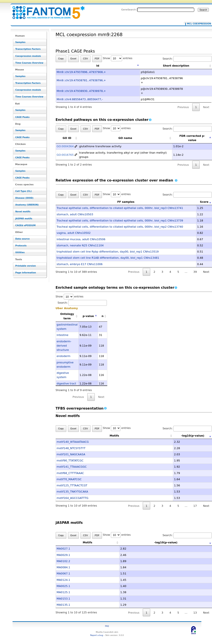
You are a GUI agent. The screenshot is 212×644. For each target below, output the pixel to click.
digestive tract (66, 383)
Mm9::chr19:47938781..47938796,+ (81, 80)
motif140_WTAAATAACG (73, 442)
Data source (23, 239)
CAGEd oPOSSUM (25, 225)
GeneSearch (129, 10)
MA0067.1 (64, 573)
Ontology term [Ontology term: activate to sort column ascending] (67, 316)
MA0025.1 (64, 586)
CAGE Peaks (22, 117)
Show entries (118, 58)
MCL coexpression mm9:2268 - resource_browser (46, 10)
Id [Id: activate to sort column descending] (98, 66)
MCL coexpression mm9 (198, 24)
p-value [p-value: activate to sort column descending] (88, 316)
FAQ (107, 626)
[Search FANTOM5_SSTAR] (166, 10)
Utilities (20, 252)
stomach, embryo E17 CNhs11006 (80, 264)
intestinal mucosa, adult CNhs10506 (81, 239)
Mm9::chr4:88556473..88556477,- (80, 99)
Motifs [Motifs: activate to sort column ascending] (102, 436)
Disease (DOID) (24, 198)
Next (101, 397)
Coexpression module (28, 56)
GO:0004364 (65, 146)
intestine (63, 335)
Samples (20, 42)
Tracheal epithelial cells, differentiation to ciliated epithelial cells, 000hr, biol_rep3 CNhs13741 (120, 208)
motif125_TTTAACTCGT (72, 485)
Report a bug (97, 635)
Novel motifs (23, 212)
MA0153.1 (64, 599)
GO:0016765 (65, 155)
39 (195, 272)
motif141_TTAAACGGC (72, 467)
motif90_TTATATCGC (70, 461)
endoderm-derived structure (64, 346)
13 (195, 613)
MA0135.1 (64, 605)
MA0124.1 (64, 580)
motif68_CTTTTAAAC (70, 473)
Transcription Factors (28, 49)
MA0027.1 (64, 549)
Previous (183, 107)
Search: (82, 303)
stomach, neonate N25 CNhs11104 (80, 245)
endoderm (64, 356)
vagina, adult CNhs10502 (74, 233)
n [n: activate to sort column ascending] (102, 316)
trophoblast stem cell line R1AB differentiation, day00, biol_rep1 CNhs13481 (108, 258)
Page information (26, 273)
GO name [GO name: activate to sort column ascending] (125, 138)
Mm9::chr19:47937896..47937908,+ (81, 72)
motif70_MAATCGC (69, 479)
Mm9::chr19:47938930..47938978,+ (81, 91)
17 (195, 506)
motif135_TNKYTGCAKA (72, 492)
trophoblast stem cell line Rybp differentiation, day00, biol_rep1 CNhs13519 (108, 252)
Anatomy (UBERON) (27, 205)
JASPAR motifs (24, 219)
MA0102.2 (64, 561)
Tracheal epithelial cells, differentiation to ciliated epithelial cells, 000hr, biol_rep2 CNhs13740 (120, 227)
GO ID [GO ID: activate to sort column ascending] (67, 138)
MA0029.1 (64, 555)
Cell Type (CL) (23, 191)
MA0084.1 (64, 567)
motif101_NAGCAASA (71, 454)
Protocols (21, 246)
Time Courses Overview (29, 63)
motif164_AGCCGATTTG (73, 498)
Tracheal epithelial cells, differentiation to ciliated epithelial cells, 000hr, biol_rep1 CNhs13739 (120, 221)
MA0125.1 (64, 592)
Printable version (26, 266)
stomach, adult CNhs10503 (75, 214)
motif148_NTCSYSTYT (71, 448)
